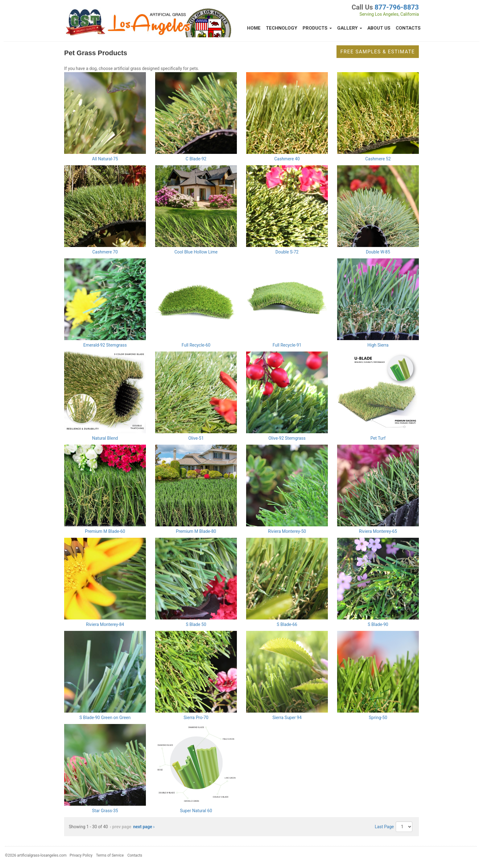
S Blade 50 (196, 624)
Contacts (408, 28)
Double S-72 (287, 252)
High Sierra (378, 345)
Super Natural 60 (196, 811)
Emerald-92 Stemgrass (105, 345)
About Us (379, 28)
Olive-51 (196, 438)
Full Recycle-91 (287, 345)
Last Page (384, 827)
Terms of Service (110, 855)
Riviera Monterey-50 (287, 531)
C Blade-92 (196, 159)
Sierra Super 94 (287, 718)
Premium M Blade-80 (196, 531)
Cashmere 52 (378, 159)
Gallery (350, 28)
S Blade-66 (287, 624)
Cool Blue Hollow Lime (196, 252)
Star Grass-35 (105, 811)
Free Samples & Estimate (378, 52)
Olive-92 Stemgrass (287, 438)
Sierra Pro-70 (196, 718)
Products (317, 28)
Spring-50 (378, 718)
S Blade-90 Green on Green (105, 718)
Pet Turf (378, 438)
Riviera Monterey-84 (105, 624)
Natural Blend (105, 438)
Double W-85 (378, 252)
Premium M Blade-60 (105, 531)
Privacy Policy (81, 855)
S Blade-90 (378, 624)
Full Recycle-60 (196, 345)
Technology (282, 28)
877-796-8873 (397, 7)
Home (254, 28)
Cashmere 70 (105, 252)
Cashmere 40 (287, 159)
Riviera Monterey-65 (378, 531)
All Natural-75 (105, 159)
